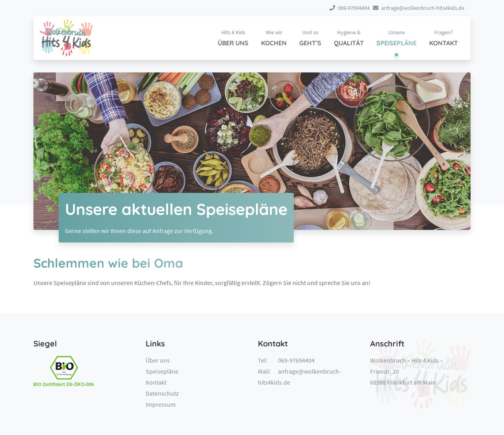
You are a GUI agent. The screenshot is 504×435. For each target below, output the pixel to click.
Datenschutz (162, 393)
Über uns (158, 360)
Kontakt (156, 382)
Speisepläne (162, 371)
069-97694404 (350, 8)
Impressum (161, 404)
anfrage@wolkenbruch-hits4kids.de (419, 8)
